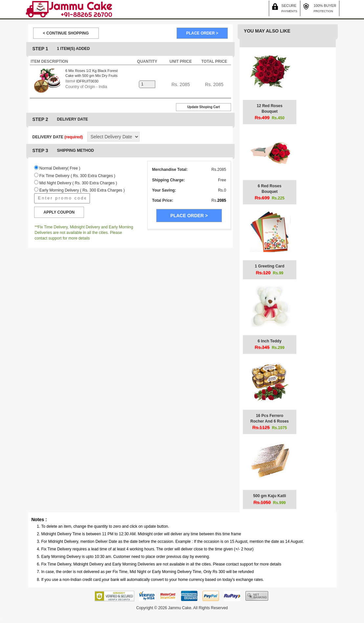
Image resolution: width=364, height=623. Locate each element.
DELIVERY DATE (58, 137)
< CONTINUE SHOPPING (66, 33)
